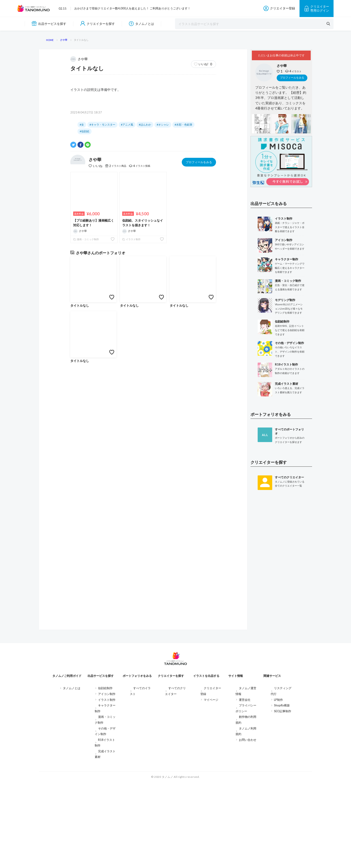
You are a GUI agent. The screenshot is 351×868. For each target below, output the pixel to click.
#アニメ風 (127, 420)
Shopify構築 (282, 791)
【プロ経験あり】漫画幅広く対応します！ (94, 518)
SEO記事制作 (283, 797)
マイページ (211, 785)
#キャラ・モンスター (102, 420)
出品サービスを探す (49, 24)
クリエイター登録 (279, 8)
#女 (82, 420)
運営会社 (245, 785)
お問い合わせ (248, 825)
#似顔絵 (85, 427)
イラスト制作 (131, 535)
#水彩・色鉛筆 (183, 420)
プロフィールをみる (199, 457)
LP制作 (278, 785)
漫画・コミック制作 (86, 535)
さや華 (80, 354)
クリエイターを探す (98, 24)
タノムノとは (141, 24)
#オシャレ (163, 420)
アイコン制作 (107, 780)
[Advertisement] (281, 649)
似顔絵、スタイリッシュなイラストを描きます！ (143, 518)
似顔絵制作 (105, 774)
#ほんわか (145, 420)
